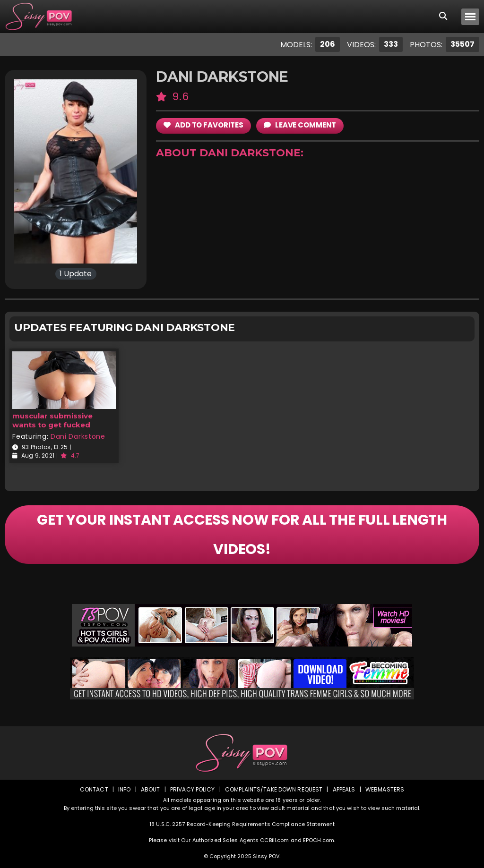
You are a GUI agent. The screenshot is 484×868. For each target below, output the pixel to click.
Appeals (344, 789)
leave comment (300, 125)
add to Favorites (203, 125)
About (151, 789)
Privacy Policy (193, 789)
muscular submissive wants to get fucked (52, 420)
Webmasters (385, 789)
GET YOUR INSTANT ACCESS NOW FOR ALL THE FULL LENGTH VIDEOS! (242, 535)
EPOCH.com (319, 840)
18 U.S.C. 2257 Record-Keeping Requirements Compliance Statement (242, 824)
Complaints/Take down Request (274, 789)
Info (124, 789)
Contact (94, 789)
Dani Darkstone (78, 436)
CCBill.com (274, 840)
